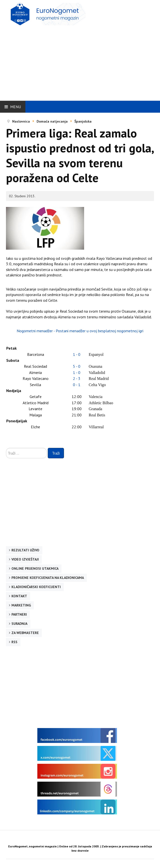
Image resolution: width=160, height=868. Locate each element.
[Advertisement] (83, 61)
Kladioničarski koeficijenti (36, 587)
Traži (56, 453)
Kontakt (19, 596)
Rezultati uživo (25, 550)
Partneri (19, 614)
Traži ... (6, 448)
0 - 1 (77, 385)
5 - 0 (77, 366)
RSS (14, 642)
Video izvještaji (25, 559)
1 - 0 (77, 354)
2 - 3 (77, 378)
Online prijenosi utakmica (35, 568)
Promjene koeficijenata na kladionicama (48, 578)
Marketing (21, 605)
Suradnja (19, 624)
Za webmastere (25, 633)
